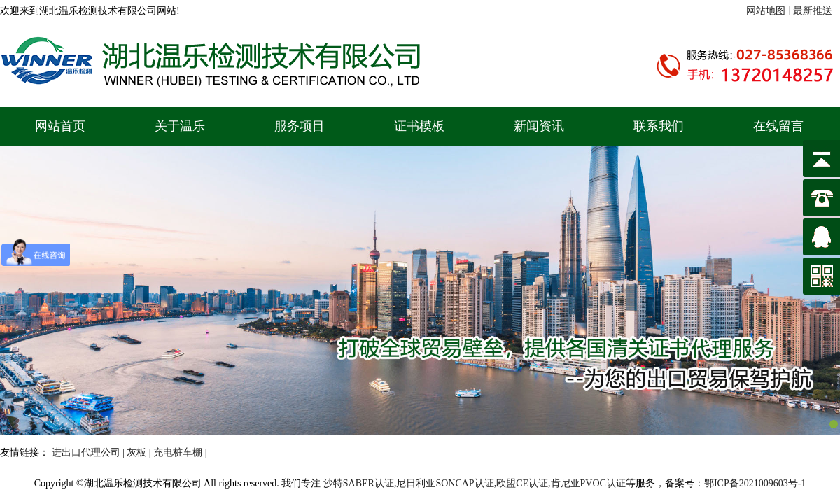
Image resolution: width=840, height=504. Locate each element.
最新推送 (813, 11)
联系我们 (659, 126)
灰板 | (140, 453)
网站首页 (60, 126)
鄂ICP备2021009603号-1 (755, 483)
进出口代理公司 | (90, 453)
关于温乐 (180, 126)
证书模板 (419, 126)
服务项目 (300, 126)
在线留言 (778, 126)
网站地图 (766, 11)
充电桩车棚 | (180, 453)
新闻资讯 (539, 126)
